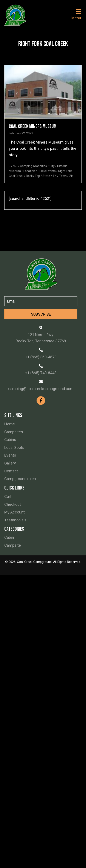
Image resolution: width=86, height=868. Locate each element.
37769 (13, 166)
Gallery (10, 463)
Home (10, 424)
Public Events (47, 171)
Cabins (10, 440)
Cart (8, 496)
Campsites (14, 432)
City (52, 166)
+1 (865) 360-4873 (41, 357)
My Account (15, 512)
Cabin (9, 537)
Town (63, 176)
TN (55, 176)
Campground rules (20, 479)
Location (29, 171)
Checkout (13, 504)
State (46, 176)
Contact (11, 471)
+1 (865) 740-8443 (41, 373)
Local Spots (14, 447)
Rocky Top (33, 176)
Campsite (13, 545)
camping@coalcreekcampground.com (41, 389)
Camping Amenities (33, 166)
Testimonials (15, 520)
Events (10, 455)
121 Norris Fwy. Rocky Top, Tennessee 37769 (41, 338)
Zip (71, 176)
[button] (41, 314)
